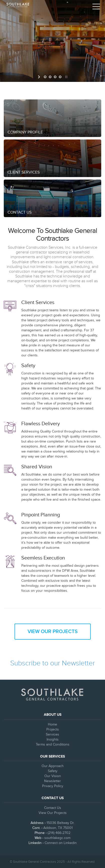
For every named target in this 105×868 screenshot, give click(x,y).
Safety (53, 771)
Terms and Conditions (53, 745)
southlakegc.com (57, 838)
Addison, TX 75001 (58, 828)
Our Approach (53, 766)
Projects (53, 730)
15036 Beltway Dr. (61, 823)
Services (52, 735)
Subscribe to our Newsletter (53, 663)
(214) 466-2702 (59, 833)
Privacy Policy (53, 786)
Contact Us (53, 808)
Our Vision (53, 776)
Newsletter (52, 781)
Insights (53, 740)
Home (52, 725)
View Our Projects (53, 632)
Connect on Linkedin (61, 843)
